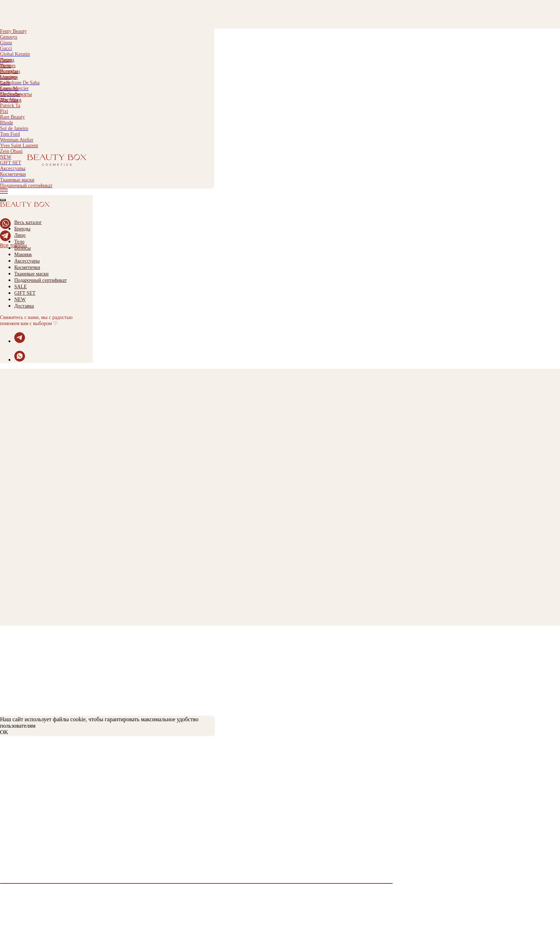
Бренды (9, 89)
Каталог (10, 819)
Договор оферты (22, 797)
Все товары (13, 245)
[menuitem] (107, 60)
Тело (6, 66)
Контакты (12, 803)
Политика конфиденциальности (42, 790)
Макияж (9, 77)
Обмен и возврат (22, 771)
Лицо (6, 60)
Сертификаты (16, 94)
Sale (5, 83)
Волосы (9, 71)
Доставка (11, 100)
